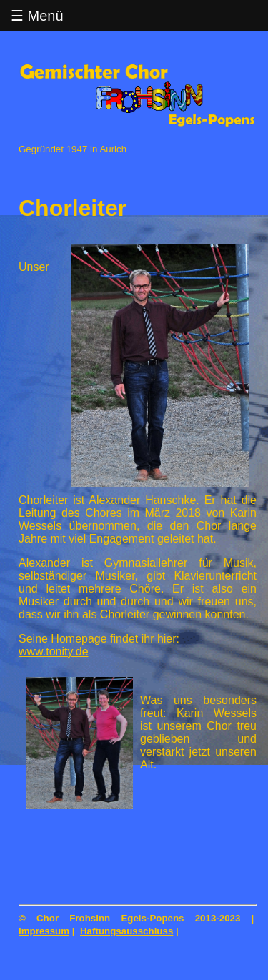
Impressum (44, 931)
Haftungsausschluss (126, 931)
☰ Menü (37, 16)
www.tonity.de (54, 652)
